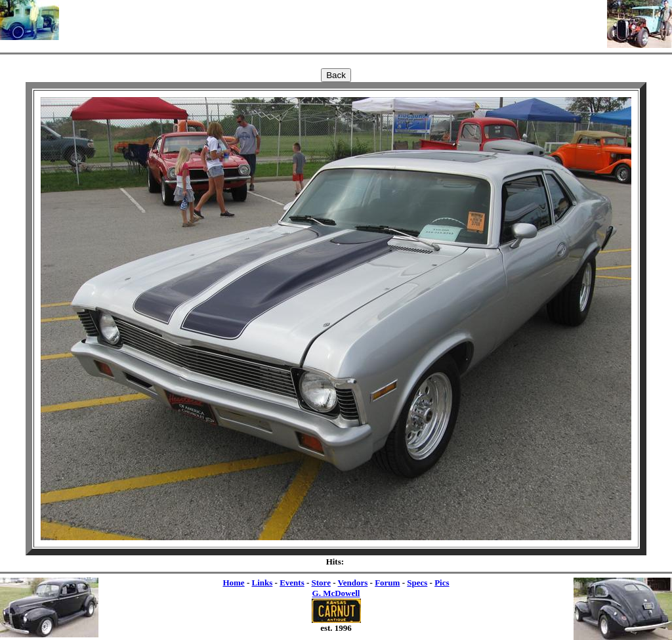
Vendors (353, 583)
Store (321, 583)
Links (262, 583)
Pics (442, 583)
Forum (387, 583)
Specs (417, 583)
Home (233, 583)
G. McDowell (336, 593)
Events (292, 583)
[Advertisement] (333, 20)
